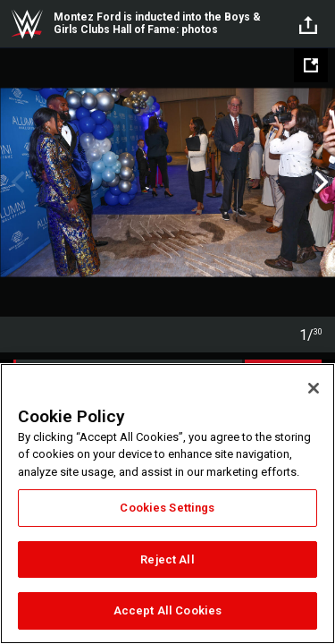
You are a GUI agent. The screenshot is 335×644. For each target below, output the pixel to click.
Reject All (167, 559)
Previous (16, 182)
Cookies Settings (167, 508)
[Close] (314, 388)
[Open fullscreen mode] (311, 65)
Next (319, 182)
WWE (27, 24)
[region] (167, 504)
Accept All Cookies (167, 610)
